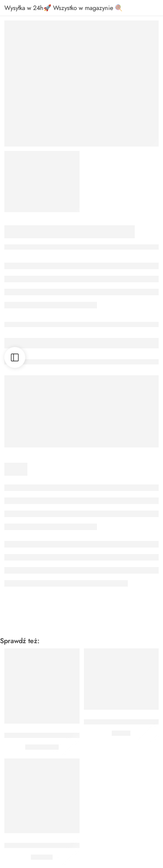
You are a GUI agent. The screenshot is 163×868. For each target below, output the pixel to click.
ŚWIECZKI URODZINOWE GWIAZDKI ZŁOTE (72, 845)
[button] (42, 711)
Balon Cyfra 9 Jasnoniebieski (46, 736)
